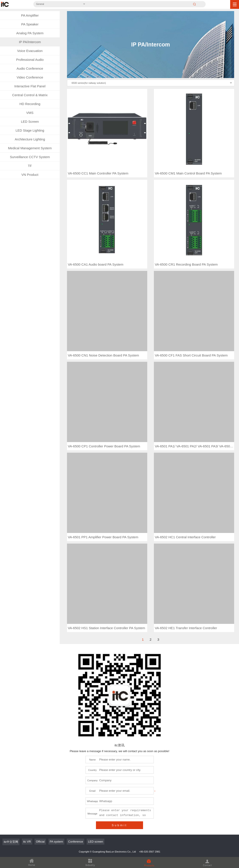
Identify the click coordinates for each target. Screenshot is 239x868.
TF (30, 166)
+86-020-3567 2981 (149, 852)
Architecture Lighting (30, 139)
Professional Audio (30, 60)
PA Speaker (30, 24)
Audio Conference (30, 68)
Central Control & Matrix (30, 95)
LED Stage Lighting (30, 130)
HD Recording (30, 104)
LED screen (96, 842)
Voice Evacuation (30, 51)
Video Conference (30, 77)
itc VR (27, 842)
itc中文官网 (11, 842)
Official (40, 842)
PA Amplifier (30, 15)
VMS (30, 113)
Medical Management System (30, 148)
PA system (56, 842)
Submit (119, 825)
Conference (76, 842)
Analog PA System (30, 33)
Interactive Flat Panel (30, 86)
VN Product (30, 175)
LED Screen (30, 122)
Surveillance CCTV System (30, 157)
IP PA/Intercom (30, 42)
